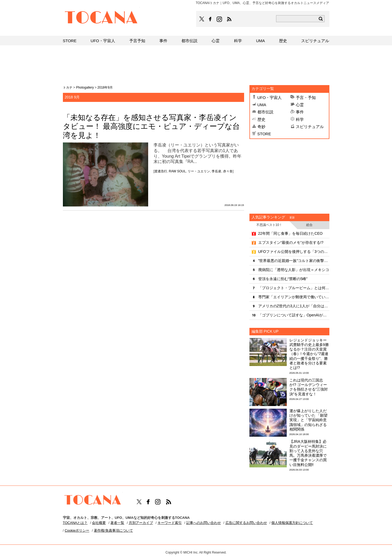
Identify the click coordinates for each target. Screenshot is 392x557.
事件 (300, 112)
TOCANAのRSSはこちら (229, 19)
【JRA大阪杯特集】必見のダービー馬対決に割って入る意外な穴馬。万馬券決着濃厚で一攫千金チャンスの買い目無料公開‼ (308, 453)
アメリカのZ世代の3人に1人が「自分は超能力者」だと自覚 (294, 306)
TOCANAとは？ (75, 523)
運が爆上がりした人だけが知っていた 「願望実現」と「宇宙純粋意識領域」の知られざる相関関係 (309, 420)
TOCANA (101, 18)
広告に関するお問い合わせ (246, 523)
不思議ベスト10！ (269, 225)
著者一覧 (117, 523)
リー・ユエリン (199, 171)
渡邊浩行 (161, 171)
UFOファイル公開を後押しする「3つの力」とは (294, 252)
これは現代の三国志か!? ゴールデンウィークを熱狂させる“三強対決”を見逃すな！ (309, 387)
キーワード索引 (170, 523)
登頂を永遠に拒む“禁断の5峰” (283, 279)
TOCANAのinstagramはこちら (220, 19)
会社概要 (99, 523)
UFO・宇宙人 (270, 98)
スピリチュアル (310, 127)
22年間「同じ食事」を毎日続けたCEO (290, 233)
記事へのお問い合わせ (204, 523)
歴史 (261, 119)
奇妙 (261, 127)
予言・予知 (306, 98)
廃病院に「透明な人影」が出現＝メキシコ (294, 270)
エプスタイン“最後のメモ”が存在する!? (291, 242)
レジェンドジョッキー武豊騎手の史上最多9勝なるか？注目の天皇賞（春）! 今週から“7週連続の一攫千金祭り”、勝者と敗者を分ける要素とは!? (309, 354)
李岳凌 (216, 171)
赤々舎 (228, 171)
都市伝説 (265, 112)
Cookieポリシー (77, 530)
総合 (309, 225)
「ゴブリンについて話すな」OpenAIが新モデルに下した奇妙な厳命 (294, 315)
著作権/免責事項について (113, 530)
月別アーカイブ (141, 523)
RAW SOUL (177, 171)
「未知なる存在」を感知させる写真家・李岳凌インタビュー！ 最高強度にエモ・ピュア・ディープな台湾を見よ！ (151, 126)
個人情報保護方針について (292, 523)
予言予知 (137, 41)
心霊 (300, 105)
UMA (262, 105)
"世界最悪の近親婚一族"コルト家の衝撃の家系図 (294, 261)
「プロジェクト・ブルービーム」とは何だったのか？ (294, 288)
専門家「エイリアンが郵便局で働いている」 (294, 297)
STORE (264, 134)
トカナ (68, 87)
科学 (300, 119)
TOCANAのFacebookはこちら (210, 19)
